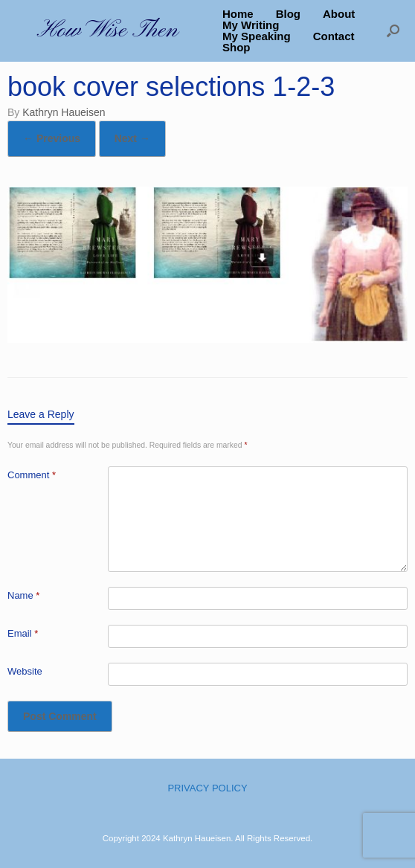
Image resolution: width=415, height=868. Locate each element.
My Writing (251, 25)
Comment (32, 475)
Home (238, 14)
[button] (393, 31)
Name (23, 595)
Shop (237, 47)
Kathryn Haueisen (64, 112)
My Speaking (257, 36)
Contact (334, 36)
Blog (288, 14)
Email (23, 633)
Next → (132, 138)
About (339, 14)
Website (25, 671)
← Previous (52, 138)
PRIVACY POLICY (207, 788)
